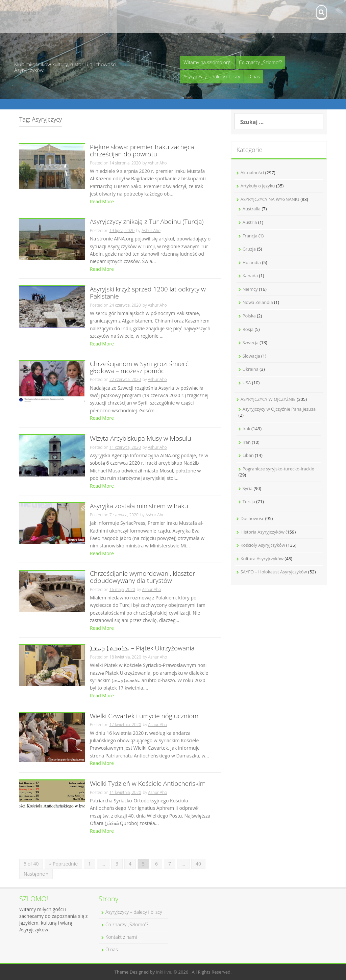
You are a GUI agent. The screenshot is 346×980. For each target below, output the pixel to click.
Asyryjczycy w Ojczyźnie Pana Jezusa (279, 409)
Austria (250, 222)
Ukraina (251, 369)
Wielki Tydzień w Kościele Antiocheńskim (148, 784)
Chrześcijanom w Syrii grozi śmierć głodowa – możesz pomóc (139, 368)
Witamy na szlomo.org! (207, 62)
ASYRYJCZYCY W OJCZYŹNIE (268, 399)
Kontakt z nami (30, 16)
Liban (248, 455)
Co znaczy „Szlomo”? (260, 62)
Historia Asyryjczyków (263, 532)
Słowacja (251, 356)
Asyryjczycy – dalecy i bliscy (212, 76)
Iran (247, 442)
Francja (250, 236)
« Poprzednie (63, 864)
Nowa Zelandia (258, 302)
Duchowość (252, 518)
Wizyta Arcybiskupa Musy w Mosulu (141, 439)
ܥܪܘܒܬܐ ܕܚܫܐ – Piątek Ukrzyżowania (142, 649)
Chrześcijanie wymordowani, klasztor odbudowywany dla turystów (143, 577)
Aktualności (252, 173)
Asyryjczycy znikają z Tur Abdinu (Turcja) (147, 222)
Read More (102, 201)
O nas (254, 76)
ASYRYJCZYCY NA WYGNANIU (270, 199)
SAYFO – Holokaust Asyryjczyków (274, 572)
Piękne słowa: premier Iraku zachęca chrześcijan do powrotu (142, 151)
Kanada (250, 276)
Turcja (249, 501)
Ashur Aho (157, 163)
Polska (249, 316)
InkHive (163, 972)
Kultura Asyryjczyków (262, 559)
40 (198, 864)
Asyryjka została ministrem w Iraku (139, 506)
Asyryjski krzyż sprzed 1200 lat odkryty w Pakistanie (148, 293)
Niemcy (250, 289)
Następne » (36, 874)
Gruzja (249, 249)
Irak (246, 429)
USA (247, 383)
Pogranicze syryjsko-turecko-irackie (278, 469)
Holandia (252, 262)
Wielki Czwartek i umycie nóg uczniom (144, 716)
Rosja (248, 329)
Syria (248, 488)
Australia (252, 209)
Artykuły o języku (258, 186)
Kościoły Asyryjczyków (263, 545)
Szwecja (251, 342)
